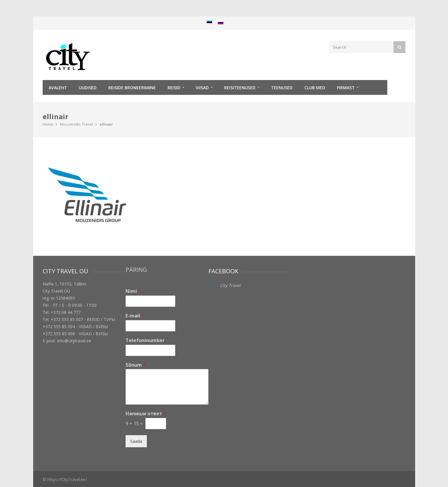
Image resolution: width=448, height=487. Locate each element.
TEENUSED (282, 88)
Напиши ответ (146, 414)
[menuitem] (209, 22)
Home (48, 124)
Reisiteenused (240, 88)
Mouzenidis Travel (76, 124)
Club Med (315, 88)
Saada (136, 441)
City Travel (230, 285)
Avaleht (58, 88)
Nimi (133, 291)
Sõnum (136, 365)
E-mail (135, 316)
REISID (174, 88)
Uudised (88, 88)
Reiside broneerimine (132, 88)
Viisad (202, 88)
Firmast (346, 88)
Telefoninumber (145, 340)
